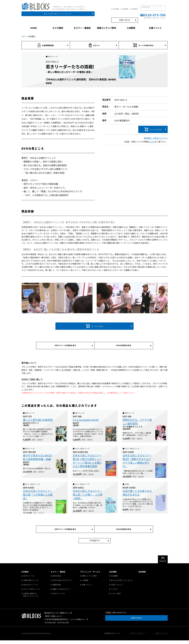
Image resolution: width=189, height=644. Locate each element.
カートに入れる (153, 130)
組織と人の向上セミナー (62, 593)
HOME (34, 28)
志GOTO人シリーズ (31, 588)
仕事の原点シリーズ (31, 583)
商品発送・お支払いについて (156, 139)
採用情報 (125, 9)
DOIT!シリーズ (29, 579)
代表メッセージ (117, 588)
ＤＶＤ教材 (58, 28)
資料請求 (135, 9)
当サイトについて (162, 637)
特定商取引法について (114, 637)
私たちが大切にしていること (58, 14)
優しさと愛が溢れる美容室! (38, 422)
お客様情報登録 (46, 45)
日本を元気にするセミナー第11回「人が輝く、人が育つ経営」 (88, 497)
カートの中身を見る (143, 45)
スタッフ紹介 (116, 597)
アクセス (114, 593)
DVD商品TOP (94, 544)
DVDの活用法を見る (124, 347)
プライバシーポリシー (139, 637)
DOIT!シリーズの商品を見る (65, 347)
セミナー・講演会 (82, 28)
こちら (152, 142)
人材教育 (131, 28)
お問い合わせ (125, 20)
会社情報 (116, 9)
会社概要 (114, 579)
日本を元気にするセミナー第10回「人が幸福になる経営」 (38, 497)
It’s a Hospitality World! (86, 422)
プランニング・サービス (90, 575)
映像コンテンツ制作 (107, 28)
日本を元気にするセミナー (63, 583)
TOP (23, 36)
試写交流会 (57, 579)
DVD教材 (25, 575)
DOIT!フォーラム (59, 597)
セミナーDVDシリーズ (32, 593)
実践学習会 (57, 588)
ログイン (94, 45)
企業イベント (155, 28)
